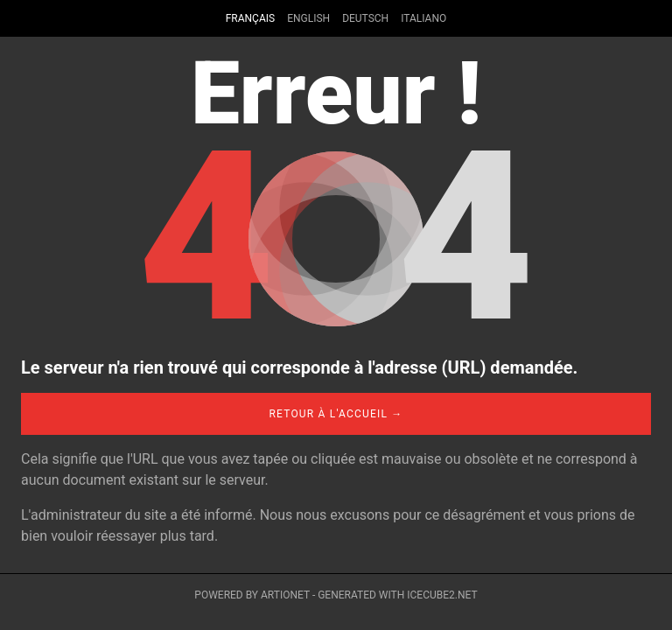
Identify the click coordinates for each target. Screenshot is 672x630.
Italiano (423, 18)
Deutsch (365, 18)
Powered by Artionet (252, 595)
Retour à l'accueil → (336, 414)
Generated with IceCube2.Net (397, 595)
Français (250, 18)
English (308, 18)
